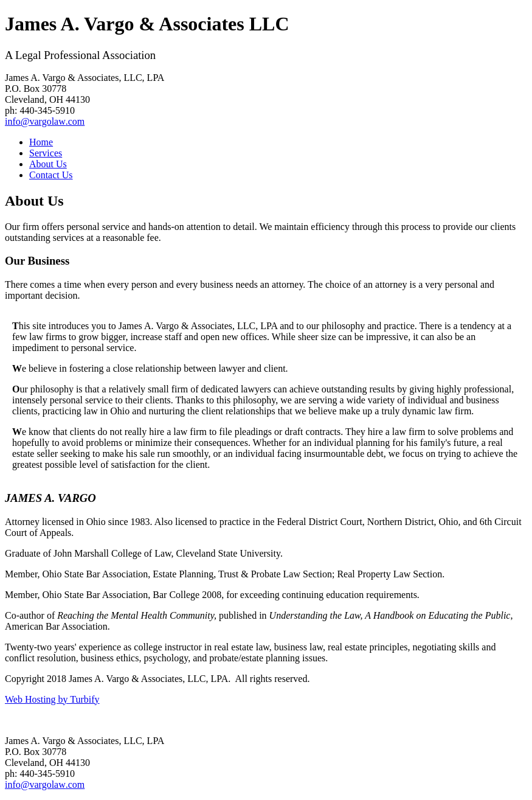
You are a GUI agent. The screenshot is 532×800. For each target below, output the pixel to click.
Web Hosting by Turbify (52, 699)
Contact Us (51, 175)
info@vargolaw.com (45, 121)
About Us (48, 164)
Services (46, 153)
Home (41, 142)
